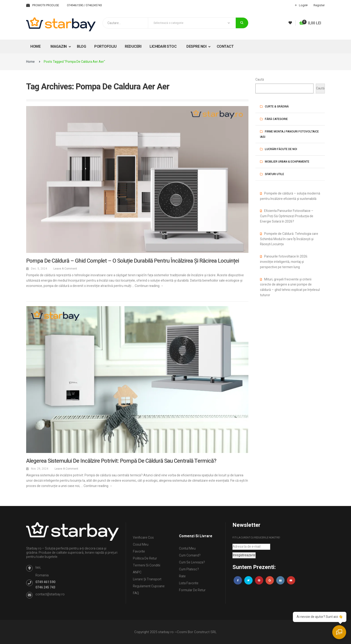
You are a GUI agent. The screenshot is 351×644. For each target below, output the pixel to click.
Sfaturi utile (274, 174)
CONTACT (225, 47)
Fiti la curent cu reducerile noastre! (256, 538)
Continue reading (149, 286)
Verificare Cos (143, 538)
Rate (182, 576)
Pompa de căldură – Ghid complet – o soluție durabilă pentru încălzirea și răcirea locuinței (133, 261)
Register (319, 5)
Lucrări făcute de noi (281, 149)
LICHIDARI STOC (163, 47)
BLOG (81, 47)
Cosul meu (141, 545)
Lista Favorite (189, 583)
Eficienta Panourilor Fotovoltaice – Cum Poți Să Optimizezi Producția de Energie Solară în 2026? (287, 216)
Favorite (139, 551)
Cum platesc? (189, 569)
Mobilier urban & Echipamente (287, 162)
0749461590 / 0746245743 (84, 5)
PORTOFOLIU (105, 47)
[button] (310, 23)
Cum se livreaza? (192, 562)
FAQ (136, 593)
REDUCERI (133, 47)
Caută (260, 80)
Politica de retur (145, 558)
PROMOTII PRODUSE (46, 5)
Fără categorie (276, 119)
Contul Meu (187, 548)
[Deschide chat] (339, 632)
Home (30, 62)
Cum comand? (190, 555)
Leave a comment (65, 269)
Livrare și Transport (147, 579)
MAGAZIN (59, 47)
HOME (35, 47)
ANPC (137, 572)
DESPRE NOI (197, 47)
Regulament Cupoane (149, 586)
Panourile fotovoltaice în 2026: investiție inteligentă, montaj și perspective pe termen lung (284, 262)
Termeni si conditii (147, 565)
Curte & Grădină (277, 107)
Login (303, 5)
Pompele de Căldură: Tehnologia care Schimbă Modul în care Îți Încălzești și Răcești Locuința (289, 239)
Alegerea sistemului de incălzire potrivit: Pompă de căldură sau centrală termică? (121, 461)
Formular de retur (192, 590)
